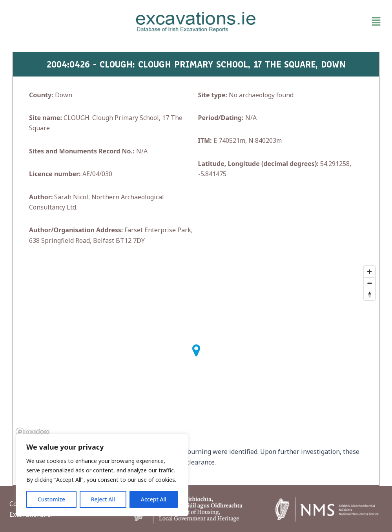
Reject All (103, 499)
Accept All (154, 499)
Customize (51, 499)
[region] (102, 475)
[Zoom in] (369, 272)
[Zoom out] (369, 283)
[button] (324, 22)
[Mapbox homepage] (33, 432)
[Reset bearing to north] (369, 294)
